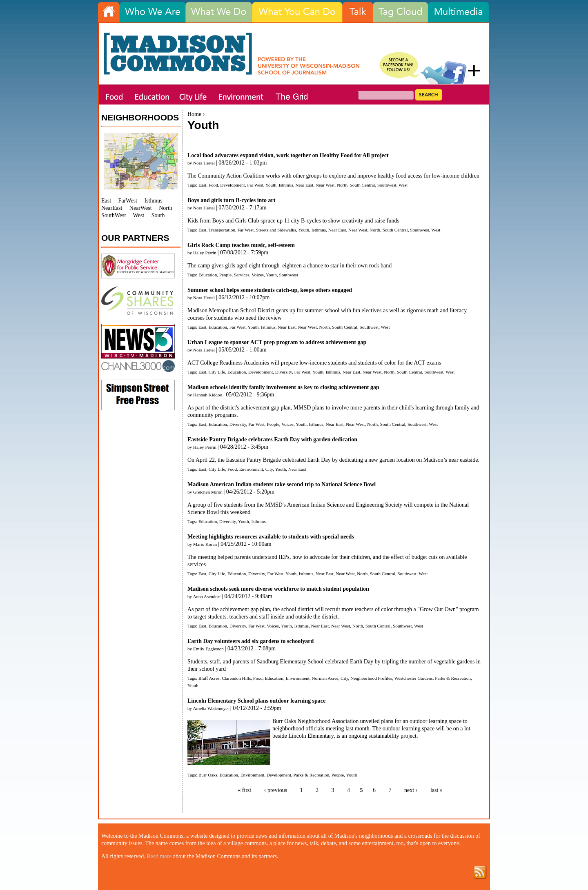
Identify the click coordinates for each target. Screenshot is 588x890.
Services (242, 275)
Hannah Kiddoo (208, 395)
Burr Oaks (208, 775)
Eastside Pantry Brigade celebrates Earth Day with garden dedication (272, 439)
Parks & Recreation (453, 678)
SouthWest (114, 215)
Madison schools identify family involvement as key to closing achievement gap (283, 387)
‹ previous (276, 790)
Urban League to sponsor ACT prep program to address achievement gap (277, 342)
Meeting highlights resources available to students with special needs (271, 537)
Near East (305, 185)
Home (194, 114)
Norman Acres (325, 678)
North (342, 185)
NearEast (112, 208)
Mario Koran (205, 544)
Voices (258, 275)
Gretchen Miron (208, 492)
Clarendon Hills (236, 678)
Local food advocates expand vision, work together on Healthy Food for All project (288, 155)
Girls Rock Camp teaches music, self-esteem (241, 245)
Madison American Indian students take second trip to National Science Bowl (282, 484)
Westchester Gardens (414, 678)
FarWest (128, 201)
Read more (159, 856)
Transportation (222, 230)
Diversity (284, 372)
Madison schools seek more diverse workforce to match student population (278, 589)
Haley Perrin (205, 253)
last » (437, 790)
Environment (251, 469)
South (158, 215)
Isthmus (286, 185)
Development (232, 185)
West (403, 185)
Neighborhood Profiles (371, 678)
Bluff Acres (209, 678)
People (225, 275)
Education (208, 275)
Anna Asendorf (207, 596)
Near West (325, 185)
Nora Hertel (204, 163)
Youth (271, 185)
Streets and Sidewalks (276, 230)
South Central (363, 185)
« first (244, 790)
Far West (255, 185)
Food (213, 185)
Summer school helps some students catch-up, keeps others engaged (270, 290)
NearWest (141, 208)
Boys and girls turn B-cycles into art (231, 200)
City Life (217, 372)
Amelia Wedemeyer (211, 708)
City (269, 469)
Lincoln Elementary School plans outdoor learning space (256, 701)
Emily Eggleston (208, 649)
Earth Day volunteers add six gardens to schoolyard (251, 641)
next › (411, 790)
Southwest (387, 185)
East (202, 185)
